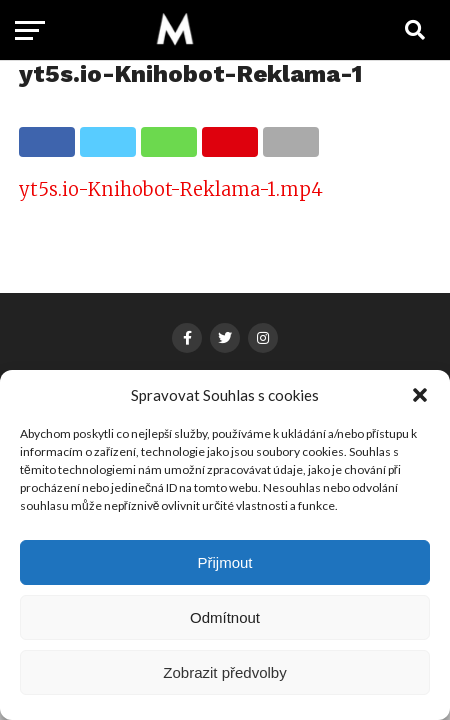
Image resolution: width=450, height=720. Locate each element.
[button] (420, 395)
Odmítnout (225, 617)
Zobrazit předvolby (224, 672)
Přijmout (224, 562)
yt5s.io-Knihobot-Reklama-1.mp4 (171, 189)
